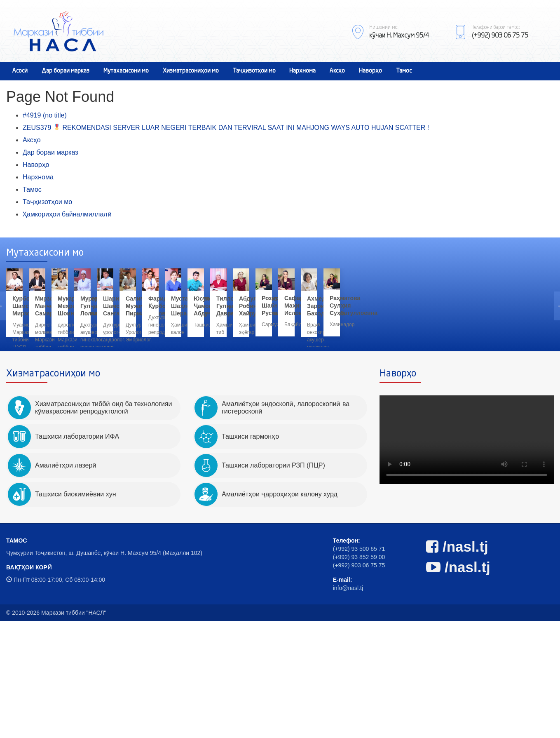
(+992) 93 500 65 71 (359, 666)
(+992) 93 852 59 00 (359, 674)
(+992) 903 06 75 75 (359, 682)
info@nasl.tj (348, 705)
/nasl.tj (457, 664)
